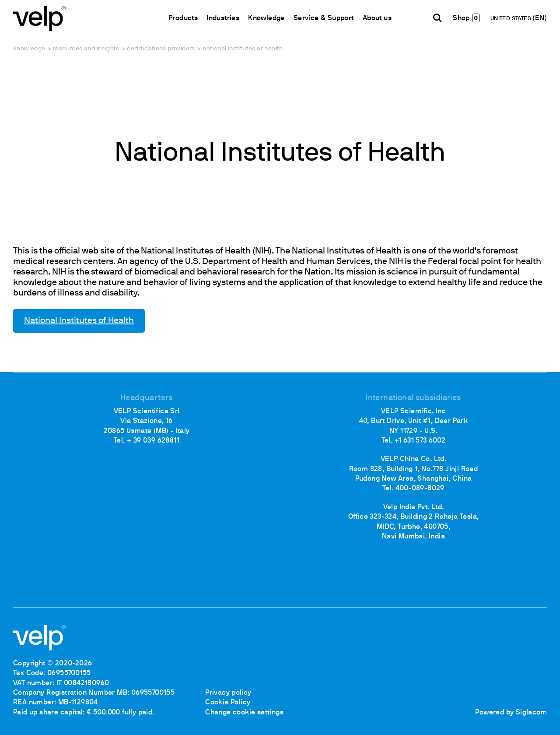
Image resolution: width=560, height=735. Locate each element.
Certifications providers (161, 49)
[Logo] (39, 18)
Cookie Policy (228, 703)
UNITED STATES (512, 19)
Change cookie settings (244, 713)
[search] (437, 18)
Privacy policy (228, 693)
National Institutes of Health (79, 321)
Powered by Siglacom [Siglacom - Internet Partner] (511, 713)
